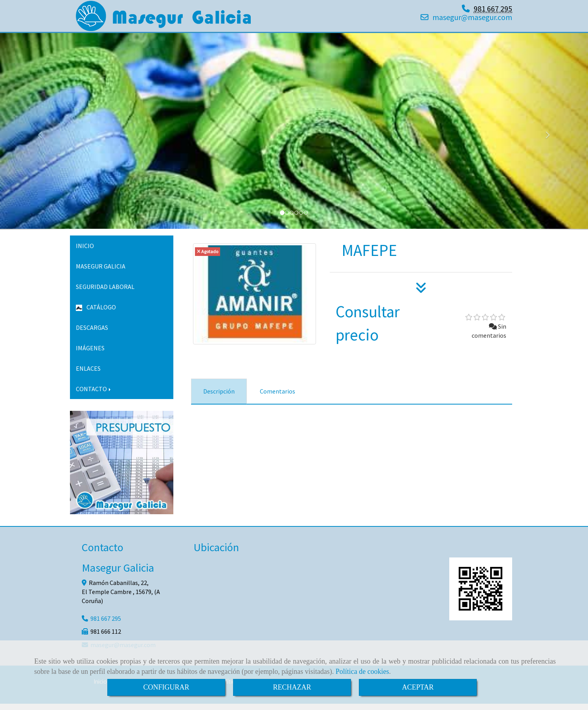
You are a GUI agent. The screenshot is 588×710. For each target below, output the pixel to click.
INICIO (85, 252)
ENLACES (88, 375)
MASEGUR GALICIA (101, 272)
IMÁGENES (90, 354)
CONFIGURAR (166, 687)
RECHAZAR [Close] (292, 687)
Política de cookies (362, 671)
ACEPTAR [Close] (418, 687)
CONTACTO (94, 395)
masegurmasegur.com (472, 20)
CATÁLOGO (96, 313)
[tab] (219, 398)
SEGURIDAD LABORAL (105, 293)
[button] (44, 138)
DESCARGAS (92, 334)
